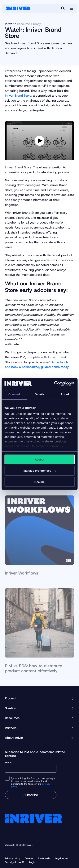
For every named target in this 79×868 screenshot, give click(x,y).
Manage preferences (40, 471)
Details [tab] (40, 394)
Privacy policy (13, 858)
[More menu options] (71, 9)
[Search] (63, 8)
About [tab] (65, 394)
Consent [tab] (14, 394)
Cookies (29, 858)
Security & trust (13, 862)
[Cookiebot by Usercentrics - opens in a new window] (58, 383)
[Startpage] (18, 8)
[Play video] (40, 141)
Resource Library (29, 24)
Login (32, 862)
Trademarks (44, 858)
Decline (39, 482)
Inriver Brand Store (18, 96)
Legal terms (61, 858)
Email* (31, 767)
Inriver (9, 24)
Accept (39, 459)
